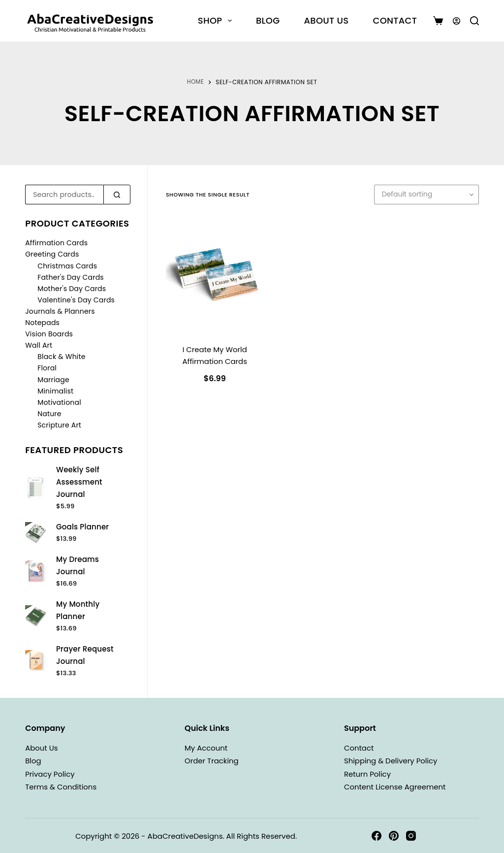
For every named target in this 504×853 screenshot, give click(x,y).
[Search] (474, 21)
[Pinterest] (394, 836)
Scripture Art (59, 425)
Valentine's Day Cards (76, 300)
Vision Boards (49, 334)
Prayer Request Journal (85, 655)
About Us (326, 20)
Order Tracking (214, 761)
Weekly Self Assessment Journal (79, 482)
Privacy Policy (52, 774)
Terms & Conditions (63, 787)
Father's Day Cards (71, 277)
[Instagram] (411, 836)
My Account (208, 748)
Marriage (53, 380)
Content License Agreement (399, 787)
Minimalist (55, 391)
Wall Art (39, 345)
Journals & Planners (60, 311)
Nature (49, 414)
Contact (395, 20)
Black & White (61, 357)
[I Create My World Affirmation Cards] (215, 275)
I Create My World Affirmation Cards (215, 355)
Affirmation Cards (56, 243)
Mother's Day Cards (72, 289)
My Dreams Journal (78, 565)
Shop (217, 20)
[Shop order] (426, 195)
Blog (268, 20)
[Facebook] (377, 836)
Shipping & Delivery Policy (394, 761)
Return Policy (369, 774)
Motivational (59, 402)
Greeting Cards (52, 254)
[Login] (457, 21)
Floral (47, 368)
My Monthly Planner (78, 610)
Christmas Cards (67, 266)
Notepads (42, 323)
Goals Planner (82, 527)
